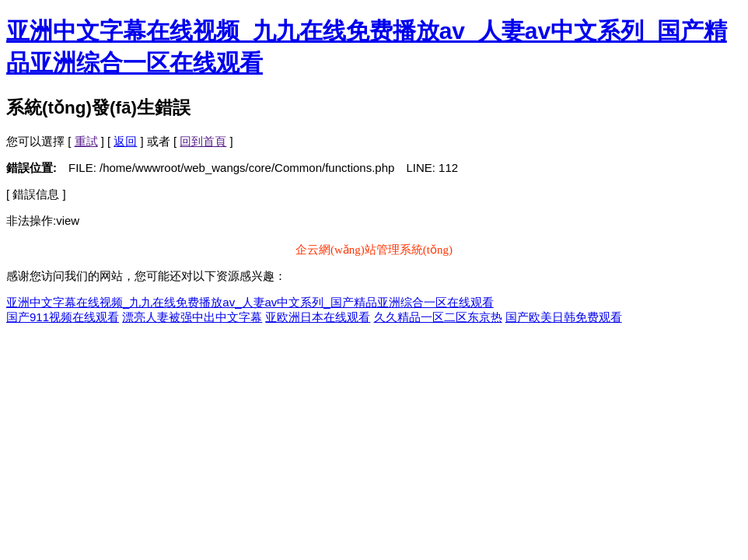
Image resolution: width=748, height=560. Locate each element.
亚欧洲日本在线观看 (318, 317)
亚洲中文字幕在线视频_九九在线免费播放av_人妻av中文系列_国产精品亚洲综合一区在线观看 (250, 302)
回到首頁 (203, 141)
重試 (86, 141)
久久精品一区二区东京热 (438, 317)
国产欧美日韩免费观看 (564, 317)
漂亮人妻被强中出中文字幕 (192, 317)
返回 (125, 141)
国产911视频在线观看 (63, 317)
